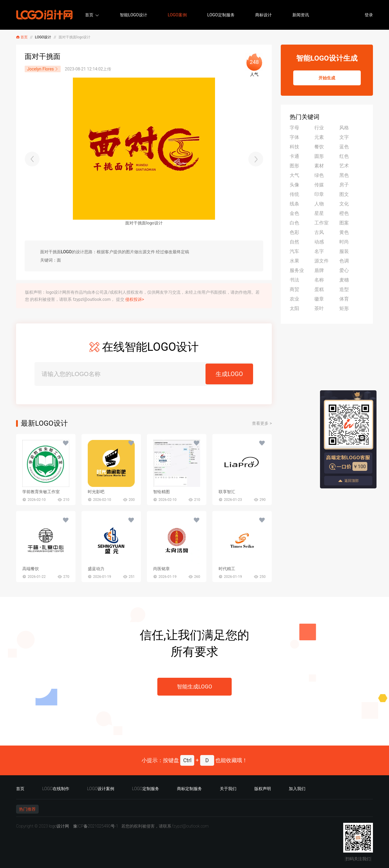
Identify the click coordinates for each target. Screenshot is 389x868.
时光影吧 (96, 492)
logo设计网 (59, 826)
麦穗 (344, 280)
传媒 (319, 185)
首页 (89, 15)
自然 (294, 242)
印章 (319, 194)
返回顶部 (348, 481)
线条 (294, 204)
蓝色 (344, 147)
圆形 (319, 156)
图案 (344, 223)
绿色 (319, 175)
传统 (294, 194)
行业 (319, 128)
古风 (319, 232)
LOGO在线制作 (56, 789)
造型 (344, 289)
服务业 (297, 270)
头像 (294, 185)
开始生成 (327, 78)
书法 (294, 280)
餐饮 (319, 147)
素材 (319, 166)
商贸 (294, 289)
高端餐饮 (31, 569)
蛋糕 (319, 289)
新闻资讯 (301, 15)
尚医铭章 (161, 569)
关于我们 (228, 789)
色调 (344, 261)
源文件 (321, 261)
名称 (319, 280)
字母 (294, 128)
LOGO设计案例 (101, 789)
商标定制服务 (189, 789)
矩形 (344, 308)
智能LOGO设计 (134, 15)
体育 (344, 299)
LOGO (66, 252)
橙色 (344, 213)
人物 (319, 204)
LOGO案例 (177, 15)
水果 (294, 261)
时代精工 (227, 569)
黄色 (344, 232)
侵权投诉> (135, 299)
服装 (344, 251)
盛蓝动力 (96, 569)
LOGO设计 (43, 37)
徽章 (319, 299)
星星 (319, 213)
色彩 (294, 232)
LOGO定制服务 (221, 15)
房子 (344, 185)
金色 (294, 213)
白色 (294, 223)
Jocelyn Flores (43, 69)
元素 (319, 137)
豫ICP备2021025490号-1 (96, 826)
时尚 (344, 242)
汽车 (294, 251)
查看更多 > (262, 423)
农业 (294, 299)
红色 (344, 156)
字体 (294, 137)
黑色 (344, 175)
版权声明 (263, 789)
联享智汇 (227, 492)
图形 (294, 166)
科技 (294, 147)
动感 (319, 242)
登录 (369, 15)
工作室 (321, 223)
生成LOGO (229, 374)
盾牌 (319, 270)
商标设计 (263, 15)
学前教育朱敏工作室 (41, 492)
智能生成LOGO (194, 687)
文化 (344, 204)
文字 (344, 137)
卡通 (294, 156)
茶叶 (319, 308)
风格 (344, 128)
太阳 (294, 308)
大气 (294, 175)
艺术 (344, 166)
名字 (319, 251)
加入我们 (297, 789)
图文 (344, 194)
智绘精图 (161, 492)
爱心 (344, 270)
